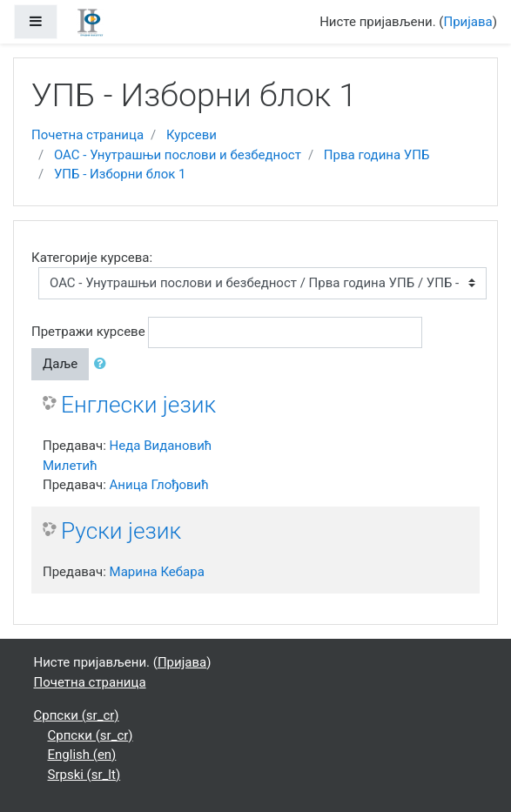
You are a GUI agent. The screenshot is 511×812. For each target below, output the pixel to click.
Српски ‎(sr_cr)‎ (77, 715)
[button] (104, 364)
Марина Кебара (157, 572)
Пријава (468, 22)
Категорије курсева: (92, 258)
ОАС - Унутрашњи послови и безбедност (178, 155)
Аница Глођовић (159, 485)
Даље (60, 364)
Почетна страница (87, 135)
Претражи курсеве (88, 332)
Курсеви (192, 135)
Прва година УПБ (377, 155)
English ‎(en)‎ (82, 755)
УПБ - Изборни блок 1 (120, 174)
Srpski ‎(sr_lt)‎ (84, 775)
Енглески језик (138, 405)
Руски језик (121, 531)
